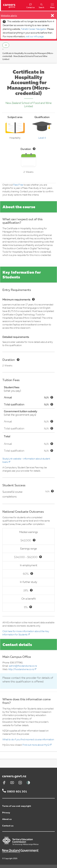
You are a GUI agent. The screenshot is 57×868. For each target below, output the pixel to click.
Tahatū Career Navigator (33, 29)
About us (7, 819)
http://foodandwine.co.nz (21, 669)
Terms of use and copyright (17, 806)
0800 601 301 (17, 792)
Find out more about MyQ (36, 745)
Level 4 (42, 138)
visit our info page (35, 37)
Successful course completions (12, 494)
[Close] (53, 16)
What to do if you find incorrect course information (28, 740)
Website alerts (9, 16)
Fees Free (18, 185)
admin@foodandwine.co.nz (23, 666)
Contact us (8, 826)
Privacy (6, 813)
